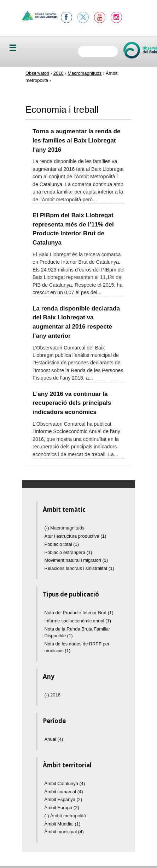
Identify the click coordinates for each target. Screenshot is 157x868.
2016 (59, 73)
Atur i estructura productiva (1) (75, 536)
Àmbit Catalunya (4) (65, 783)
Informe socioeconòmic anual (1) (78, 621)
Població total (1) (62, 544)
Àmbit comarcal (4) (64, 792)
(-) (48, 528)
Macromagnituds (85, 73)
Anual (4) (54, 739)
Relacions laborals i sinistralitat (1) (79, 568)
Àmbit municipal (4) (64, 832)
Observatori (37, 73)
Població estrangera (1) (68, 552)
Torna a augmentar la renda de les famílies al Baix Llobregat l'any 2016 (77, 140)
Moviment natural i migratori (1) (76, 560)
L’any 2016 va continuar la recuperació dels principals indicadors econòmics (72, 403)
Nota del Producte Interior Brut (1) (79, 613)
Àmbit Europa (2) (62, 808)
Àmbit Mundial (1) (63, 824)
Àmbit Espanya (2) (63, 799)
